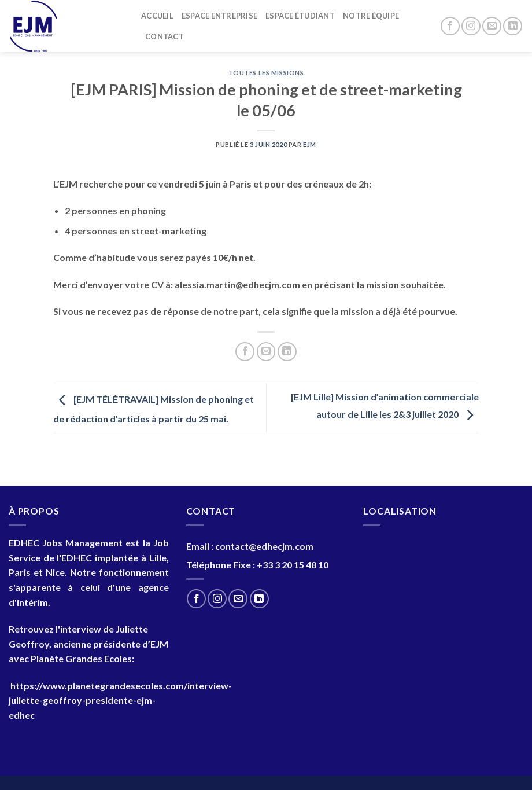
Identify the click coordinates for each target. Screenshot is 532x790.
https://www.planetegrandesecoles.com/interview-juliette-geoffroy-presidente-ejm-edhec (120, 700)
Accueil (157, 16)
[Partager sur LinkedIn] (287, 352)
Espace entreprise (219, 16)
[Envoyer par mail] (266, 352)
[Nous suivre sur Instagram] (471, 26)
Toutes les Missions (266, 73)
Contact (165, 36)
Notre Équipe (371, 16)
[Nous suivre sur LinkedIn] (513, 26)
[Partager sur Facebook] (245, 352)
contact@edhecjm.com (264, 546)
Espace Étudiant (300, 16)
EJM (310, 144)
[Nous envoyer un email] (492, 26)
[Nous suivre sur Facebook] (450, 26)
